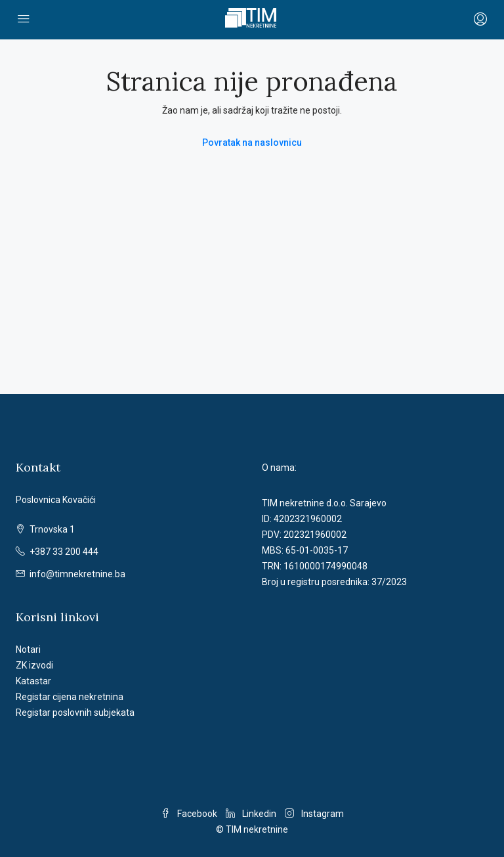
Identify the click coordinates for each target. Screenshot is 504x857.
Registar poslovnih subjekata (75, 713)
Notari (28, 649)
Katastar (33, 681)
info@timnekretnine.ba (77, 574)
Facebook (190, 814)
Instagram (314, 814)
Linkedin (252, 814)
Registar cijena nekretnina (70, 697)
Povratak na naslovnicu (252, 143)
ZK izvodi (34, 665)
